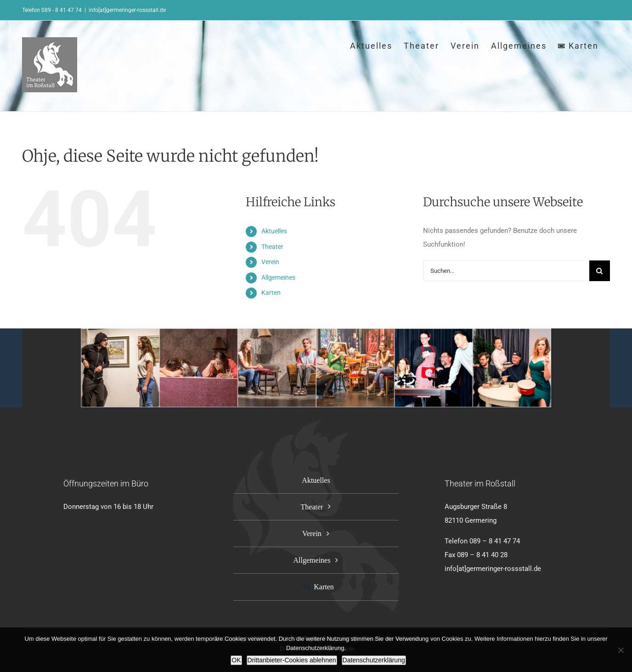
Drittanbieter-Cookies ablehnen (292, 660)
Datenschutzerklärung (374, 660)
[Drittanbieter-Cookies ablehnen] (621, 650)
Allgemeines (278, 277)
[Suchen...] (506, 271)
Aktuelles (274, 231)
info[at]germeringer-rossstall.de (127, 10)
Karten (271, 293)
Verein (270, 262)
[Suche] (600, 271)
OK (236, 660)
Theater (272, 247)
